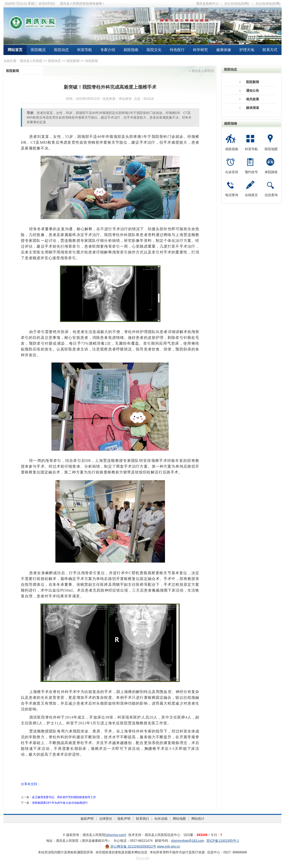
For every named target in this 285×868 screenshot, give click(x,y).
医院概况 (38, 50)
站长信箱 (161, 819)
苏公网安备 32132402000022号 (131, 846)
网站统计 (198, 819)
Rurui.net (143, 858)
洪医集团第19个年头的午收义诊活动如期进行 (60, 803)
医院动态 (61, 50)
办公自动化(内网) (237, 3)
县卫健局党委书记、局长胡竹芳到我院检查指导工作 (64, 797)
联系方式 (270, 50)
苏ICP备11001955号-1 (223, 841)
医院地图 (271, 149)
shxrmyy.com (116, 835)
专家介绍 (108, 50)
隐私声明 (124, 819)
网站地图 (179, 819)
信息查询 (271, 195)
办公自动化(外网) (268, 3)
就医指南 (131, 50)
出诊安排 (232, 172)
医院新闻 (73, 61)
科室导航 (85, 50)
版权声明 (87, 819)
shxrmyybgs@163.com (188, 841)
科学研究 (200, 50)
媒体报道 (253, 108)
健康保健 (224, 50)
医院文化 (154, 50)
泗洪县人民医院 (31, 61)
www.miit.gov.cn (169, 846)
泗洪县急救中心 (207, 3)
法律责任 (106, 819)
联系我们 (142, 819)
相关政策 (253, 99)
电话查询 (232, 195)
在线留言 (251, 195)
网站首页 (15, 50)
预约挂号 (251, 172)
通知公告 (253, 91)
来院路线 (271, 172)
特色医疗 (177, 50)
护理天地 (247, 50)
